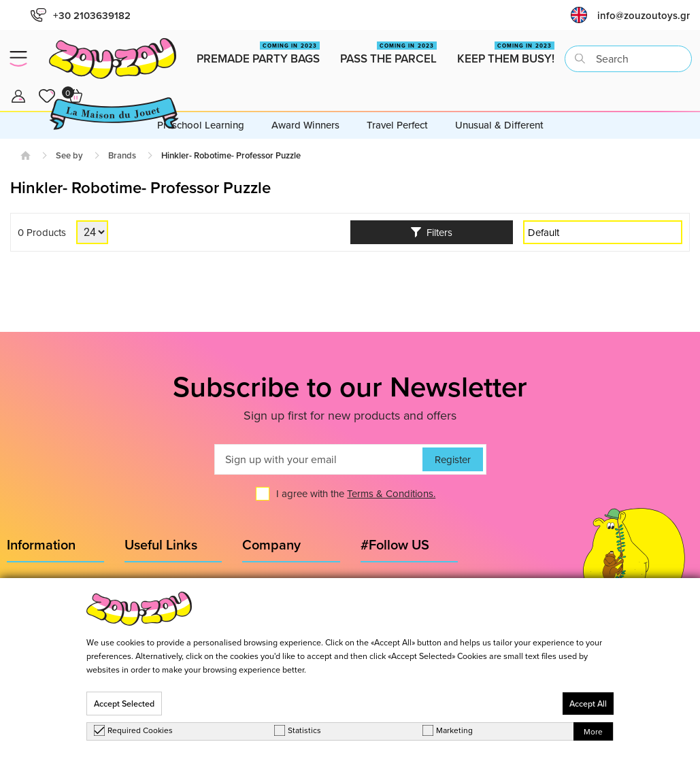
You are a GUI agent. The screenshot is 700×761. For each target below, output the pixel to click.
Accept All (588, 704)
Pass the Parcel (388, 54)
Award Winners (305, 125)
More (593, 731)
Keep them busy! (506, 54)
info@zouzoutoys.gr (644, 15)
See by (69, 155)
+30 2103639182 (81, 15)
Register (453, 459)
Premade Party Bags (258, 54)
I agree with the (356, 493)
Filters (432, 232)
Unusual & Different (499, 125)
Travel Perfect (397, 125)
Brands (122, 155)
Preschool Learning (201, 125)
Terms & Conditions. (391, 493)
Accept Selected (124, 704)
